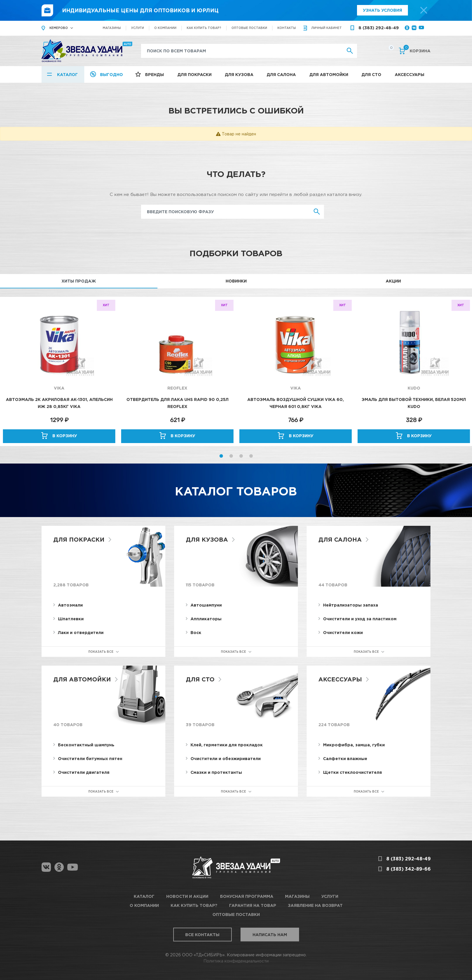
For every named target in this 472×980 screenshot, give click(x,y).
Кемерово (59, 28)
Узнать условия (382, 10)
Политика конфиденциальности (236, 961)
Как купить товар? (204, 28)
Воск (196, 632)
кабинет (327, 28)
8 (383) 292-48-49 (379, 28)
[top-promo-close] (424, 10)
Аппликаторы (206, 619)
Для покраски (194, 74)
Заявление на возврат (315, 905)
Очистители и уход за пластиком (360, 619)
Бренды (155, 74)
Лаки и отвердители (81, 632)
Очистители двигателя (84, 772)
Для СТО (371, 74)
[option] (59, 371)
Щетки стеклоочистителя (352, 772)
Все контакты (202, 935)
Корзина (417, 50)
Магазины (112, 28)
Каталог (67, 74)
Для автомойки (329, 74)
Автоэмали (70, 605)
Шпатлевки (71, 619)
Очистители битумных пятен (90, 758)
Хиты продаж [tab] (79, 281)
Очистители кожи (343, 632)
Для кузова (239, 74)
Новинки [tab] (236, 281)
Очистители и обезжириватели (226, 758)
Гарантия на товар (253, 905)
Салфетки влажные (345, 758)
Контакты (287, 28)
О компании (165, 28)
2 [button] (231, 456)
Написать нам (270, 935)
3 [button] (241, 456)
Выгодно (111, 74)
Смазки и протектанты (216, 772)
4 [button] (251, 456)
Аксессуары (410, 74)
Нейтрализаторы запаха (351, 605)
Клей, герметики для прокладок (227, 745)
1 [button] (221, 456)
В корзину (65, 436)
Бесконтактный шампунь (86, 745)
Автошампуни (206, 605)
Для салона (281, 74)
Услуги (138, 28)
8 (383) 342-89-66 (409, 869)
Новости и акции (187, 896)
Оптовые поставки (249, 28)
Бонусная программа (247, 896)
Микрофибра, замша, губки (354, 745)
